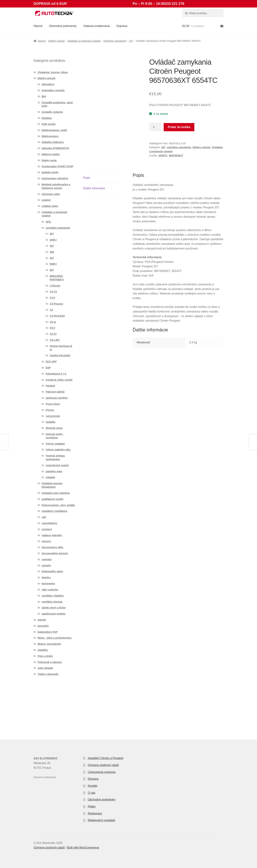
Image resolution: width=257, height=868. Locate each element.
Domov (42, 41)
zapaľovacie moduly (54, 614)
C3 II (52, 298)
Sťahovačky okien (52, 571)
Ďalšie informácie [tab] (94, 188)
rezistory (47, 529)
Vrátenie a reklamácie (97, 26)
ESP (48, 368)
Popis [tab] (87, 178)
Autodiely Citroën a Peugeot (105, 758)
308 (52, 252)
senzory (46, 541)
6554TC (163, 156)
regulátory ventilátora (54, 511)
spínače (46, 566)
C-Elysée (55, 286)
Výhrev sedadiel (55, 444)
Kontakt (92, 786)
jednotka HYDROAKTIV (55, 148)
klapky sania (49, 160)
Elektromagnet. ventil (54, 130)
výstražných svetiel (57, 465)
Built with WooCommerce (83, 848)
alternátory (48, 84)
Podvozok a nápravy (50, 662)
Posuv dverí (53, 404)
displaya (47, 118)
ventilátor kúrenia (52, 602)
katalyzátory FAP (48, 632)
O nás (91, 793)
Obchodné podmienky (63, 26)
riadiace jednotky (52, 535)
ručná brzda (53, 416)
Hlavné (38, 26)
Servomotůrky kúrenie (55, 553)
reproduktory (49, 523)
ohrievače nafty (51, 194)
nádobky (43, 650)
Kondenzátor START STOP (57, 166)
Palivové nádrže (55, 392)
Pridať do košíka (179, 127)
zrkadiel (50, 477)
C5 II (52, 328)
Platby (92, 806)
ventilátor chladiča (53, 596)
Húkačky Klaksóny (53, 142)
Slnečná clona (54, 428)
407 (52, 258)
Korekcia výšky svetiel (59, 380)
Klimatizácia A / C (56, 374)
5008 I (53, 264)
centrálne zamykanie (115, 41)
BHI (44, 96)
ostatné (46, 200)
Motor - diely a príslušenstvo (55, 638)
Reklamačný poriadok (101, 820)
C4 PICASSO (57, 316)
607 (52, 270)
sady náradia (45, 668)
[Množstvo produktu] (155, 127)
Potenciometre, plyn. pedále (58, 505)
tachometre (48, 584)
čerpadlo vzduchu (52, 112)
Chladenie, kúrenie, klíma (53, 72)
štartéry (46, 577)
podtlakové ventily (52, 499)
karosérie (43, 626)
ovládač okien (50, 206)
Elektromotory (50, 136)
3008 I (53, 240)
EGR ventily (49, 124)
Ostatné (50, 386)
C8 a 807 (55, 340)
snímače (47, 559)
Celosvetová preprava (102, 772)
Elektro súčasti (56, 41)
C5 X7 (53, 334)
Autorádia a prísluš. (53, 90)
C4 (51, 310)
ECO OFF (51, 362)
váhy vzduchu (50, 590)
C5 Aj (53, 322)
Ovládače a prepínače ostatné (84, 41)
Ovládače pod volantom (56, 493)
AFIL (48, 222)
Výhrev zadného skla (58, 450)
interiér (42, 620)
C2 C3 (53, 292)
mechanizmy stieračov (55, 178)
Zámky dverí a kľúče (54, 608)
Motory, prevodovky (49, 644)
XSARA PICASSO (60, 356)
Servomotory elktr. (53, 547)
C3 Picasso (56, 304)
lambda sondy (50, 172)
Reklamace (95, 813)
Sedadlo (51, 422)
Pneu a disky (45, 656)
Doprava (122, 26)
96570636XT (176, 156)
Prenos (50, 410)
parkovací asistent (57, 398)
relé (44, 517)
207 (131, 41)
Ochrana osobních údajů (103, 765)
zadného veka (54, 471)
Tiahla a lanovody (48, 674)
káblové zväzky (51, 154)
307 (52, 246)
